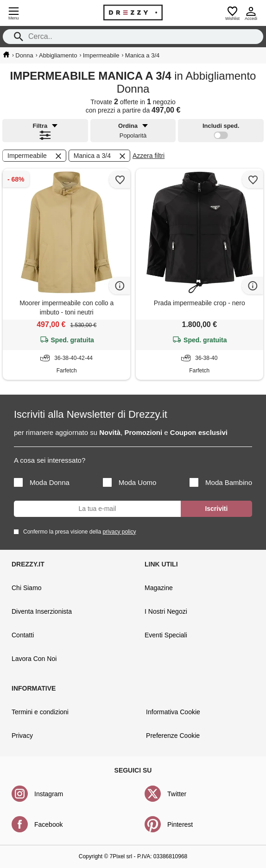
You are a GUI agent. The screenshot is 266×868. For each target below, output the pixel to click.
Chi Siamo (27, 588)
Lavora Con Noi (34, 659)
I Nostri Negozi (166, 611)
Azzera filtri (149, 156)
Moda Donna (42, 482)
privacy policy (119, 532)
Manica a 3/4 (100, 156)
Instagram (49, 794)
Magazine (159, 588)
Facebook (48, 824)
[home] (6, 55)
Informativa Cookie (173, 712)
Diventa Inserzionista (42, 611)
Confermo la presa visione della (78, 531)
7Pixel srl (121, 856)
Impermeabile (35, 156)
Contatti (23, 635)
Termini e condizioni (40, 712)
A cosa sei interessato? (50, 460)
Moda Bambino (221, 482)
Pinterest (180, 824)
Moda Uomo (130, 482)
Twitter (177, 794)
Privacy (22, 736)
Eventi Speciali (166, 635)
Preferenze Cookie (173, 736)
